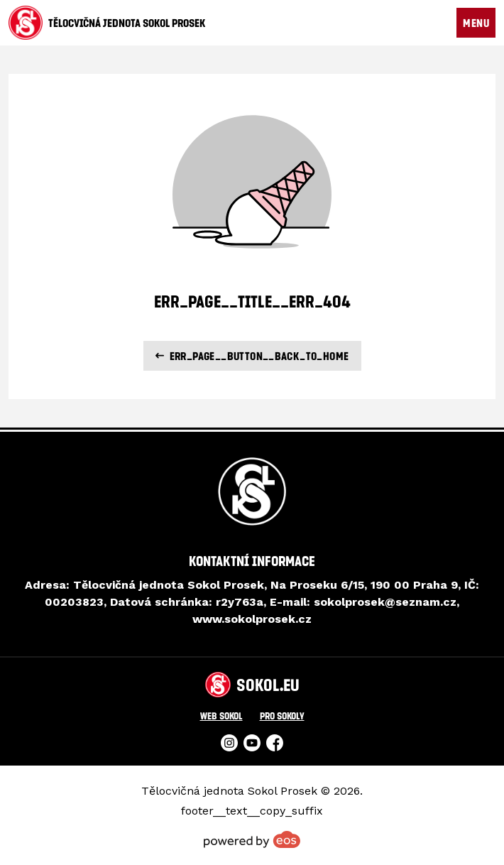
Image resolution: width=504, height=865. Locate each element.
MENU (476, 23)
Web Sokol (221, 716)
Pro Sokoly (282, 716)
